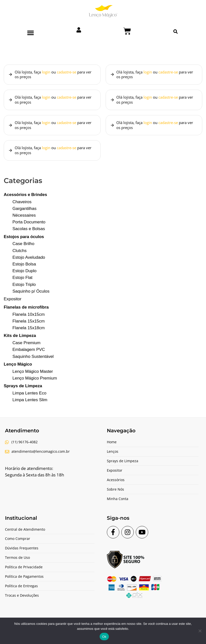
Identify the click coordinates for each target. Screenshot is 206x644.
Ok (104, 637)
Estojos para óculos (24, 241)
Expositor (13, 303)
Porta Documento (29, 226)
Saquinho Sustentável (33, 361)
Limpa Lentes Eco (29, 398)
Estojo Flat (22, 282)
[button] (30, 33)
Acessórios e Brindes (25, 199)
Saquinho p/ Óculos (31, 296)
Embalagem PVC (29, 354)
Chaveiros (22, 206)
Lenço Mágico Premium (35, 383)
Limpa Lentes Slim (30, 404)
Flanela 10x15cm (29, 319)
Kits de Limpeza (20, 340)
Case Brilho (23, 248)
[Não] (200, 631)
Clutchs (20, 255)
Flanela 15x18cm (29, 332)
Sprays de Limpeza (23, 390)
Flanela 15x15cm (29, 326)
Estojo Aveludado (29, 262)
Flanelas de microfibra (26, 312)
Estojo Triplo (24, 289)
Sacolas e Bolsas (29, 233)
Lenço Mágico (18, 369)
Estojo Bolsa (24, 269)
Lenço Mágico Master (33, 376)
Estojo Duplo (24, 275)
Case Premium (26, 347)
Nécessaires (24, 220)
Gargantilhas (24, 213)
